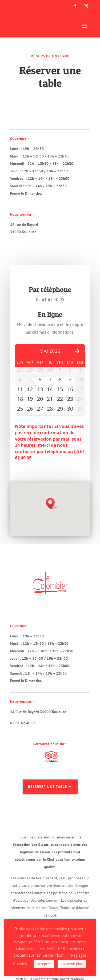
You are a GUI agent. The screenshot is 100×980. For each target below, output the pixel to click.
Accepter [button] (44, 964)
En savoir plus (72, 964)
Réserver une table (47, 787)
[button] (52, 503)
